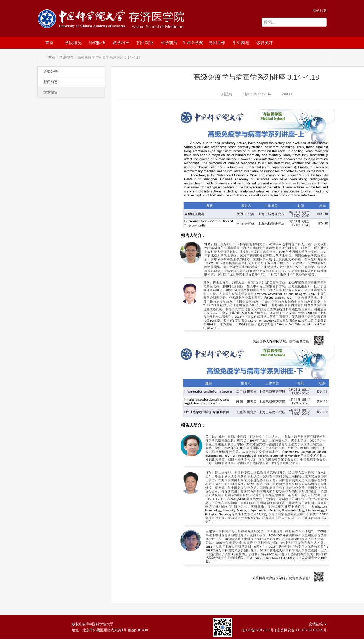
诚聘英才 (265, 43)
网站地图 (320, 11)
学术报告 (66, 57)
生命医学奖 (193, 43)
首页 (49, 43)
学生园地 (241, 43)
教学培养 (121, 43)
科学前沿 (169, 43)
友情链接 (318, 624)
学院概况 (73, 43)
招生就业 (145, 43)
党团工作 (217, 43)
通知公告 (51, 72)
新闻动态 (51, 82)
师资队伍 (97, 43)
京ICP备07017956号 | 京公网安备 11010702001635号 (284, 630)
